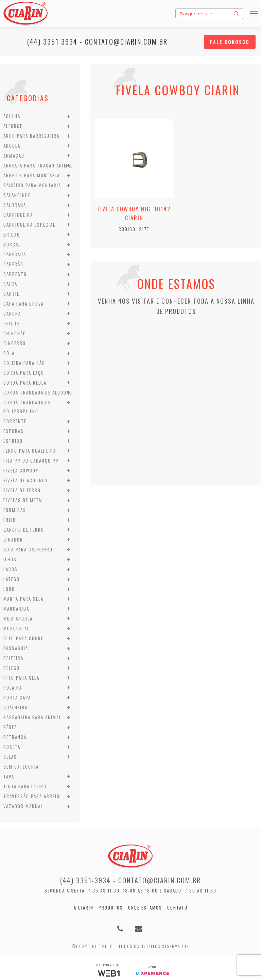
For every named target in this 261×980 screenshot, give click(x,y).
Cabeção (13, 264)
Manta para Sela (23, 599)
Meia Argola (18, 618)
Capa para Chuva (24, 304)
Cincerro (15, 343)
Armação (14, 156)
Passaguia (16, 648)
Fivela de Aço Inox (26, 480)
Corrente (15, 421)
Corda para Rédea (25, 383)
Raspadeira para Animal (32, 717)
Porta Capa (17, 697)
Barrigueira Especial (29, 225)
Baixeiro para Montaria (32, 185)
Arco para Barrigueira (31, 136)
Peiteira (13, 658)
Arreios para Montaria (32, 175)
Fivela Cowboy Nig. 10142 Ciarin (134, 213)
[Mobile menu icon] (254, 14)
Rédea (10, 727)
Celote (12, 323)
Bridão (12, 235)
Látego (12, 579)
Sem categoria (21, 767)
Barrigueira (18, 215)
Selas (10, 757)
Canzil (11, 294)
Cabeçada (15, 254)
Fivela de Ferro (22, 490)
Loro (9, 589)
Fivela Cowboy (21, 470)
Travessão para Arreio (32, 796)
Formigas (15, 510)
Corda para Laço (24, 373)
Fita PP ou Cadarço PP (31, 461)
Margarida (16, 609)
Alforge (13, 126)
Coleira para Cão (24, 363)
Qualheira (15, 707)
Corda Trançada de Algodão (38, 392)
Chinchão (15, 333)
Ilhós (10, 559)
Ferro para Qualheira (30, 451)
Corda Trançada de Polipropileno (27, 407)
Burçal (12, 244)
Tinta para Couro (25, 786)
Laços (11, 569)
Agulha (12, 116)
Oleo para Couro (24, 638)
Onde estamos (145, 907)
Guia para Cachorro (28, 549)
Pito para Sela (21, 678)
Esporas (14, 431)
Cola (9, 353)
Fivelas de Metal (24, 500)
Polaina (13, 688)
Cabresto (15, 274)
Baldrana (15, 205)
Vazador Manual (23, 806)
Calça (10, 284)
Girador (13, 540)
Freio (10, 520)
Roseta (12, 747)
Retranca (15, 737)
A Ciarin (84, 907)
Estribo (13, 441)
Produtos (111, 907)
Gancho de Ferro (24, 530)
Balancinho (17, 195)
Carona (12, 314)
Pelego (12, 668)
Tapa (9, 776)
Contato (177, 907)
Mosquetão (17, 628)
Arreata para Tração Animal (38, 165)
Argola (12, 146)
